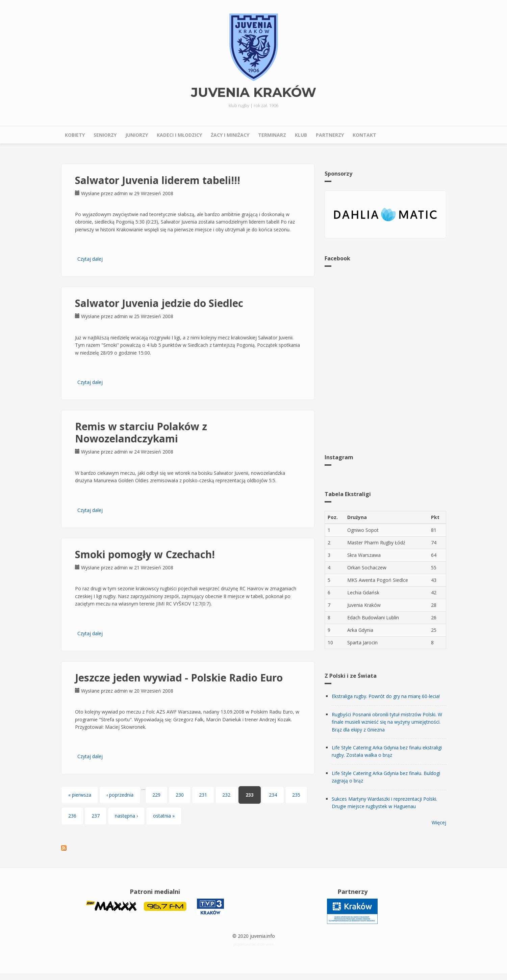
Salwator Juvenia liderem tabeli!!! (158, 180)
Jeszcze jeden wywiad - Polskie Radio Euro (179, 678)
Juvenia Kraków (253, 93)
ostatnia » (164, 816)
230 (180, 795)
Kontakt (364, 135)
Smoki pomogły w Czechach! (145, 554)
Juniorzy (137, 135)
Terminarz (272, 135)
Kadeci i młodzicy (179, 135)
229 (156, 795)
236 (72, 816)
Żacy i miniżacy (230, 135)
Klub (301, 135)
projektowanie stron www (254, 944)
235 (296, 795)
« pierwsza (80, 795)
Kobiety (75, 135)
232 (226, 795)
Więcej (439, 822)
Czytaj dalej (90, 259)
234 (273, 795)
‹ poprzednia (120, 795)
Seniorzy (105, 135)
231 (203, 795)
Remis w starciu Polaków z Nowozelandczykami (141, 432)
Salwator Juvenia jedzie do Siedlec (159, 303)
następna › (126, 816)
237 (96, 816)
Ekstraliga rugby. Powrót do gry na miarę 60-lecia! (386, 696)
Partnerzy (330, 135)
